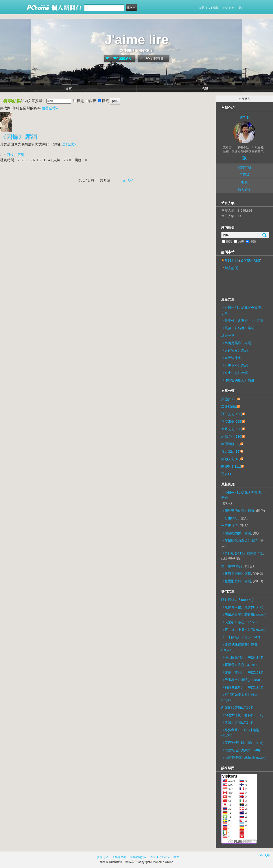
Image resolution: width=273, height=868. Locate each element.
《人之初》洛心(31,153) (239, 622)
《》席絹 (18, 137)
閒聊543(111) (231, 466)
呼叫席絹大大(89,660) (237, 600)
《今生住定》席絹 (234, 373)
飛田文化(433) (232, 414)
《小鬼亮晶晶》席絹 (236, 343)
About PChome (160, 857)
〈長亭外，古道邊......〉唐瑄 (242, 320)
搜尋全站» (50, 108)
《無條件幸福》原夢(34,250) (242, 607)
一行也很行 (230, 518)
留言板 (244, 175)
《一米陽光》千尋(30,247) (241, 637)
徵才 (176, 857)
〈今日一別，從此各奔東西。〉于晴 (244, 310)
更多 (227, 474)
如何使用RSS (250, 260)
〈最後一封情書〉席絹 (238, 328)
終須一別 (228, 335)
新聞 (202, 8)
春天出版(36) (231, 451)
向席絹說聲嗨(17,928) (237, 707)
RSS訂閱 (231, 260)
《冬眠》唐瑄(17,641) (237, 722)
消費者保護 (119, 857)
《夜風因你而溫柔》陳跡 (239, 540)
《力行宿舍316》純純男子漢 (242, 553)
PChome (228, 8)
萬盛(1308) (229, 399)
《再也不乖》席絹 (234, 365)
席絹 (21, 155)
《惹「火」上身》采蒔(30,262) (244, 630)
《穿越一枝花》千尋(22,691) (242, 672)
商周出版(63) (231, 444)
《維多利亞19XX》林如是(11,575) (240, 733)
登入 (241, 8)
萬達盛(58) (229, 406)
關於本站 (244, 167)
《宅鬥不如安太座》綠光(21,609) (239, 697)
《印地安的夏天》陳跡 (238, 380)
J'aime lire (136, 39)
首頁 (68, 89)
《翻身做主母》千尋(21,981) (242, 687)
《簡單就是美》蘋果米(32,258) (244, 615)
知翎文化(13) (231, 459)
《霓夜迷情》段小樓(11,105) (242, 743)
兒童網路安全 (138, 857)
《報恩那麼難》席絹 (236, 573)
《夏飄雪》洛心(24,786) (239, 665)
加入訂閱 (231, 268)
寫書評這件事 (231, 358)
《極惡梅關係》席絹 (236, 533)
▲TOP (127, 180)
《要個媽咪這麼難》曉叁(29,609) (239, 647)
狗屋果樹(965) (232, 421)
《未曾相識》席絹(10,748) (241, 750)
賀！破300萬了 (232, 566)
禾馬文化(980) (232, 436)
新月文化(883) (232, 429)
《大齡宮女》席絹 (234, 350)
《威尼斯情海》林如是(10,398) (244, 758)
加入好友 (244, 190)
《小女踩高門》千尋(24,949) (242, 657)
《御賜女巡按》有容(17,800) (242, 715)
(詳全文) (69, 144)
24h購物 (214, 8)
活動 (205, 89)
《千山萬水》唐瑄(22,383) (241, 680)
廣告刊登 (102, 857)
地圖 (244, 182)
